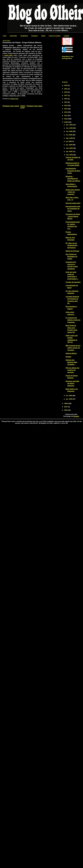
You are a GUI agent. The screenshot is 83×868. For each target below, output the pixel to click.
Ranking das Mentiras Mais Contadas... (71, 362)
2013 (66, 109)
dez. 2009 (70, 125)
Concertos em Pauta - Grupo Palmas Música (73, 216)
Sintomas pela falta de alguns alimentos (72, 383)
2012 (66, 112)
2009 (66, 122)
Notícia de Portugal (72, 251)
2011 (66, 115)
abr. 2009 (69, 151)
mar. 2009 (70, 155)
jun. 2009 (69, 145)
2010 (66, 119)
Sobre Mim (13, 36)
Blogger (76, 416)
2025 (66, 85)
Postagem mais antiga (34, 106)
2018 (66, 92)
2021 (66, 89)
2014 (66, 105)
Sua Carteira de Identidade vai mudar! (71, 256)
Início (5, 36)
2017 (66, 95)
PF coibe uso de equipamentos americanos (71, 245)
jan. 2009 (69, 399)
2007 (66, 407)
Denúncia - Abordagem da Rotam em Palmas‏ (73, 179)
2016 (66, 99)
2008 (66, 403)
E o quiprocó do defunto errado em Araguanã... (73, 320)
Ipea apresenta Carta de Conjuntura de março (73, 209)
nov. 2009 (70, 128)
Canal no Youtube (55, 36)
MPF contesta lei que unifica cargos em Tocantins (73, 348)
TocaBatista (24, 36)
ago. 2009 (70, 138)
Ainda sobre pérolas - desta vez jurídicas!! (73, 192)
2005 (66, 410)
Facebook (34, 36)
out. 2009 (69, 131)
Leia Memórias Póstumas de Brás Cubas (73, 171)
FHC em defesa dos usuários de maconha (72, 370)
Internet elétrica (71, 353)
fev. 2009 (69, 396)
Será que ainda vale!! (73, 203)
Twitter (43, 36)
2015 (66, 102)
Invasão (68, 357)
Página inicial (23, 107)
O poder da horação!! (73, 282)
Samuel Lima (14, 99)
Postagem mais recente (11, 106)
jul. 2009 (69, 141)
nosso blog (8, 55)
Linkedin (66, 36)
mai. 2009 (70, 148)
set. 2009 (69, 135)
